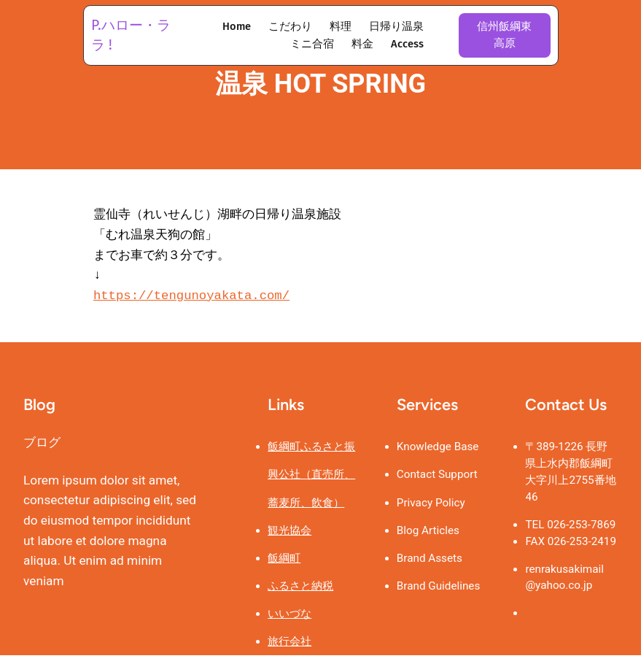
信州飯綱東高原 (504, 35)
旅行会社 (290, 642)
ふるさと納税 (300, 587)
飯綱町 (284, 559)
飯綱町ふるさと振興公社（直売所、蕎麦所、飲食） (311, 475)
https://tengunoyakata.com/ (191, 296)
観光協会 (290, 531)
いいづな (290, 614)
